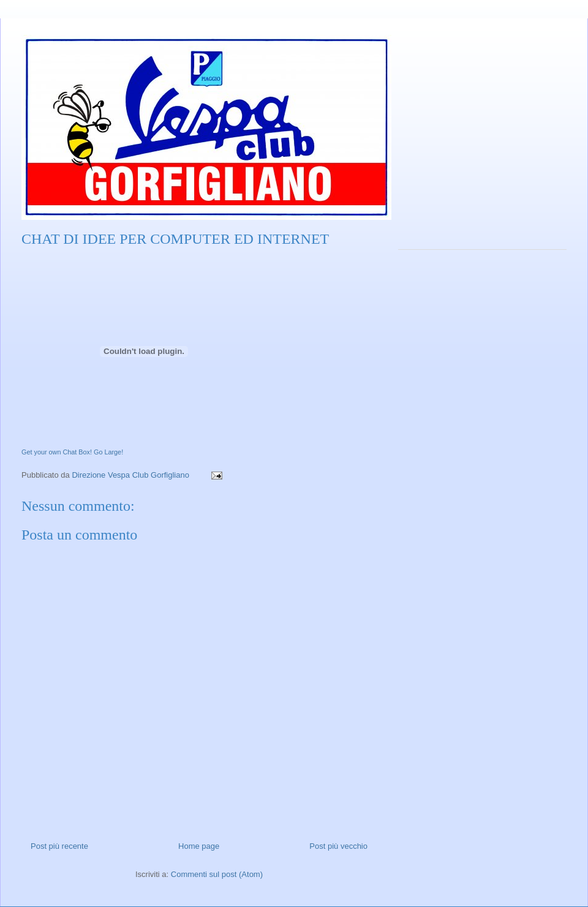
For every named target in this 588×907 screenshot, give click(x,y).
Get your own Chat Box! (57, 452)
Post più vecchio (338, 846)
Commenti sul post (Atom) (217, 874)
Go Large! (108, 452)
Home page (199, 846)
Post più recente (59, 846)
